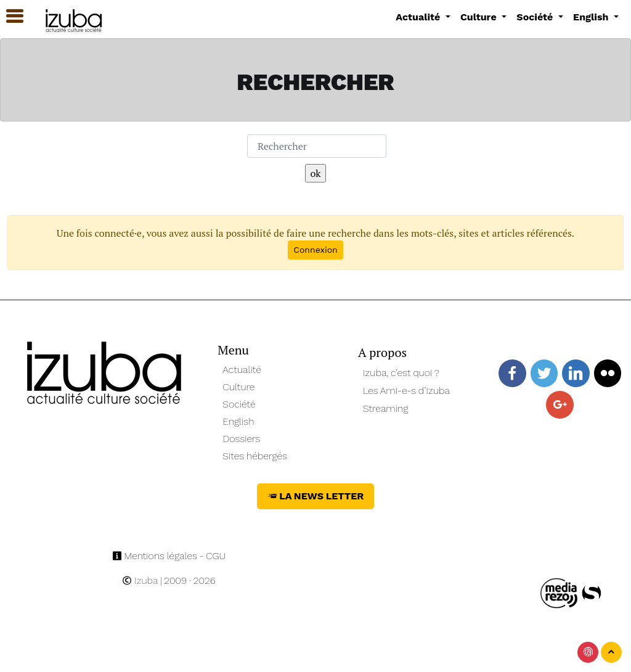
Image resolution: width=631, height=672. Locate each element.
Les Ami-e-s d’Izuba (406, 391)
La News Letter (316, 496)
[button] (9, 16)
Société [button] (536, 17)
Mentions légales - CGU (169, 556)
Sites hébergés (255, 456)
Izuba (140, 580)
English (238, 421)
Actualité (242, 370)
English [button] (592, 17)
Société (239, 404)
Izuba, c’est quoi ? (401, 373)
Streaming (386, 408)
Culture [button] (480, 17)
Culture (238, 387)
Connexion (315, 250)
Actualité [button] (419, 17)
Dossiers (241, 439)
